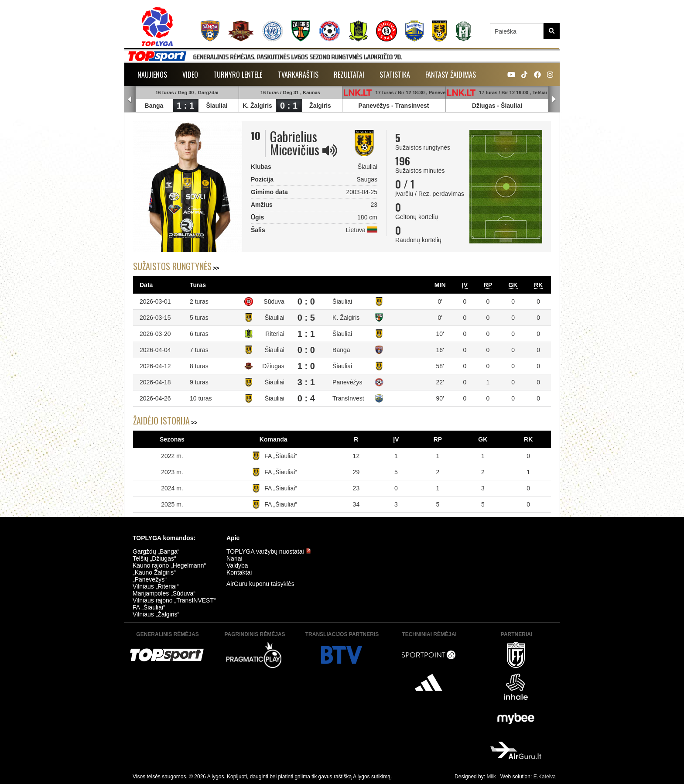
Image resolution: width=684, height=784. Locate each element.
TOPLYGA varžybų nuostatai (269, 551)
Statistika (395, 75)
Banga (154, 106)
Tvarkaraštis (298, 75)
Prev (130, 99)
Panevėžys (374, 106)
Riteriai (275, 334)
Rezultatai (349, 75)
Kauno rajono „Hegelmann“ (169, 565)
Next (554, 99)
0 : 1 (289, 106)
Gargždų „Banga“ (156, 551)
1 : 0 (306, 366)
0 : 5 (306, 318)
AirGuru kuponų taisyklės (260, 584)
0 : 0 (306, 301)
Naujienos (152, 75)
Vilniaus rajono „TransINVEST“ (174, 600)
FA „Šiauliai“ (281, 456)
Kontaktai (239, 572)
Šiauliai (217, 106)
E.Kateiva (545, 777)
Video (190, 75)
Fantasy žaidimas (451, 75)
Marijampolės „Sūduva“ (164, 593)
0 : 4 (306, 398)
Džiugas (484, 106)
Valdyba (237, 565)
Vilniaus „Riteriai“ (156, 586)
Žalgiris (320, 106)
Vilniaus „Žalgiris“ (156, 614)
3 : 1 (306, 382)
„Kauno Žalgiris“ (154, 572)
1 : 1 (185, 106)
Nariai (234, 558)
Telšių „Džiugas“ (154, 558)
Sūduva (274, 301)
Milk (491, 777)
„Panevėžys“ (150, 579)
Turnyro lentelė (238, 75)
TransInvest (412, 106)
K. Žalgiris (257, 106)
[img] (330, 151)
